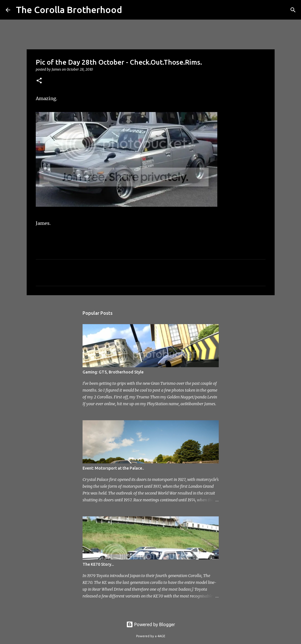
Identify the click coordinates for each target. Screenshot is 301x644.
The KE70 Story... (98, 564)
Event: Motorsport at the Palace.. (113, 468)
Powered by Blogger (151, 624)
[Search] (130, 10)
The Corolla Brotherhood (69, 10)
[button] (39, 81)
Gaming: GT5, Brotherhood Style (113, 372)
